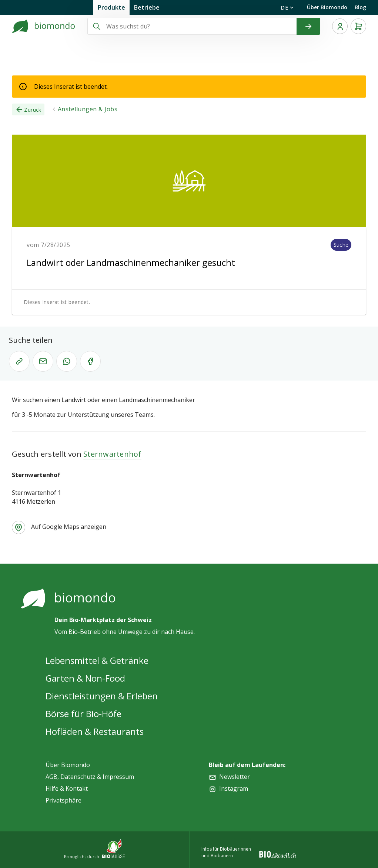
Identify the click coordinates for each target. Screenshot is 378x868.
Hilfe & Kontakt (67, 788)
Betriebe (147, 7)
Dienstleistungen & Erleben (102, 696)
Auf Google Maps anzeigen (69, 527)
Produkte (111, 7)
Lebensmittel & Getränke (97, 660)
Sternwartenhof (112, 454)
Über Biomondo (327, 7)
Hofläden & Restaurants (95, 731)
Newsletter (235, 777)
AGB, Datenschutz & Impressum (90, 777)
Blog (360, 7)
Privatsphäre (63, 800)
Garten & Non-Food (85, 678)
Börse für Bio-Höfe (83, 714)
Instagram (234, 788)
